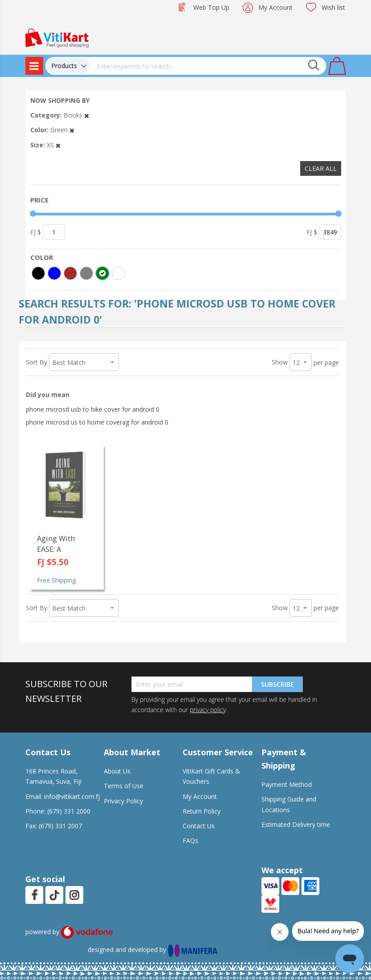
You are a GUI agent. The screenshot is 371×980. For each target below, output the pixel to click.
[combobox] (208, 66)
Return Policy (202, 811)
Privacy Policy (123, 801)
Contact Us (199, 826)
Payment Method (287, 784)
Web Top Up (211, 7)
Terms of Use (124, 786)
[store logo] (57, 37)
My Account (275, 7)
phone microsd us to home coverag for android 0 (97, 422)
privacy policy (208, 710)
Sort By (37, 362)
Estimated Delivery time (296, 824)
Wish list (333, 7)
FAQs (190, 840)
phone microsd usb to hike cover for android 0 (93, 409)
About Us (117, 771)
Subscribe (277, 684)
